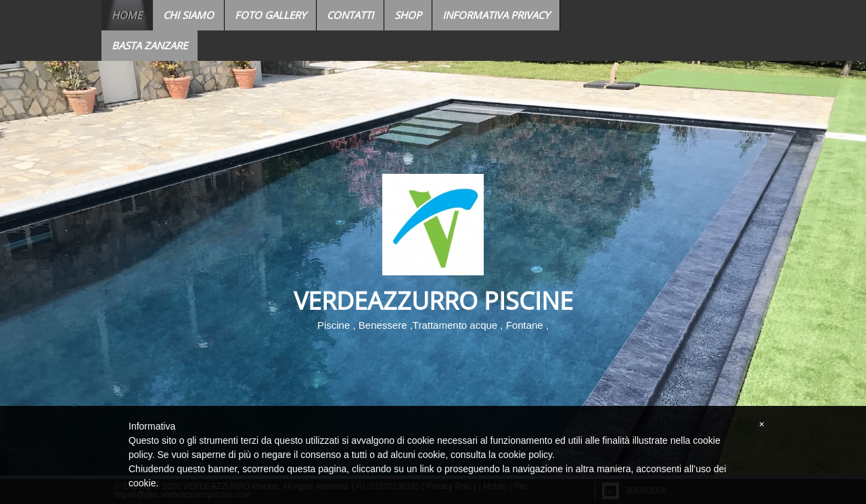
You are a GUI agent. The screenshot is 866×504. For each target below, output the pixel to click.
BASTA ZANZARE (150, 45)
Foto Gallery (270, 15)
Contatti (350, 15)
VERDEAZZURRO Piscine (433, 301)
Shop (408, 15)
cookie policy (525, 455)
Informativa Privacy (496, 15)
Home (127, 15)
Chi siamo (188, 15)
